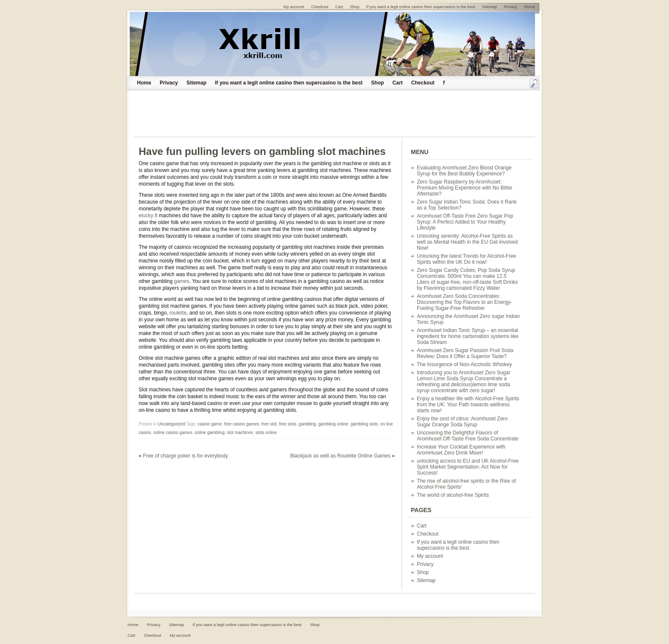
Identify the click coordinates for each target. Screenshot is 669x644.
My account (430, 556)
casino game (210, 424)
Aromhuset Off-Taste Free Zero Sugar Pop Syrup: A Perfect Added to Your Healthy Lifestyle (465, 222)
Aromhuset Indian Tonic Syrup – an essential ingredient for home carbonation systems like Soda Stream (468, 336)
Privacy (169, 83)
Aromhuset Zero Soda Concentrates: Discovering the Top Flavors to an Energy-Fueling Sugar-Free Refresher (464, 302)
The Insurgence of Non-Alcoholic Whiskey (464, 364)
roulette (178, 313)
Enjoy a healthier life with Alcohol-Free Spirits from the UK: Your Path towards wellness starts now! (468, 405)
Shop (378, 83)
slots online (266, 433)
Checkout (423, 83)
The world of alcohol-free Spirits (453, 495)
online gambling (209, 433)
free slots (288, 424)
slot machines (240, 433)
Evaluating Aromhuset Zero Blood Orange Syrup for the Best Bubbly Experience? (464, 171)
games (182, 281)
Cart (398, 83)
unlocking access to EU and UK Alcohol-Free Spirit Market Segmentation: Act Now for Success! (468, 467)
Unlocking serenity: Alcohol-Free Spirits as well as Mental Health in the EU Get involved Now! (467, 242)
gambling (307, 424)
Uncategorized (171, 424)
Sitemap (196, 83)
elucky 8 (148, 216)
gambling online (333, 424)
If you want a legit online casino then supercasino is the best (289, 83)
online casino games (173, 433)
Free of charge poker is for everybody (185, 456)
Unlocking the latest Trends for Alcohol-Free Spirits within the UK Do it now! (467, 259)
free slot (269, 424)
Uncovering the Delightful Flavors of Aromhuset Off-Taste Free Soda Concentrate (468, 436)
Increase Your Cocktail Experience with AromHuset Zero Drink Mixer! (461, 450)
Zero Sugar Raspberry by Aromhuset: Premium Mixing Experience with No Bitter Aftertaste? (465, 188)
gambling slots (364, 424)
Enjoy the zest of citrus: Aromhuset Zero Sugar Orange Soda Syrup (462, 422)
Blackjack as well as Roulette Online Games (340, 456)
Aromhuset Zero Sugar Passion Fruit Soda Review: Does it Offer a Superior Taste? (465, 353)
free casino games (242, 424)
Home (144, 83)
